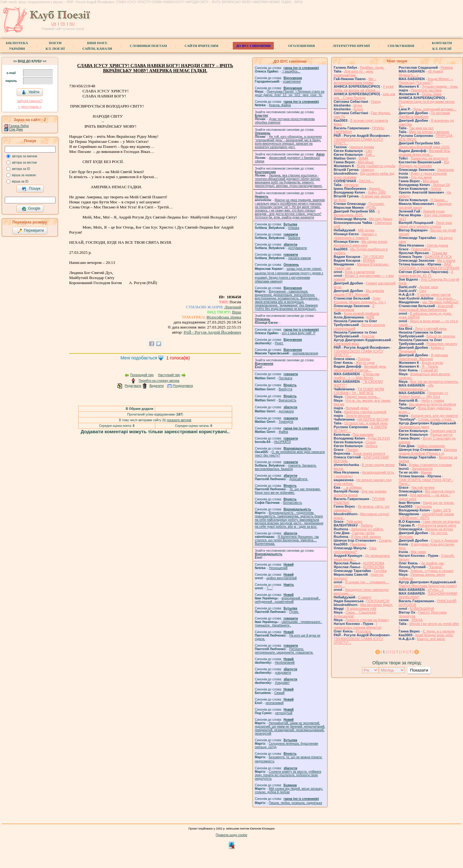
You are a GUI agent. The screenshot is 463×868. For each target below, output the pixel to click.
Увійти (31, 92)
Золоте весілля (358, 416)
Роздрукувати (183, 386)
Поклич (352, 450)
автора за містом (24, 163)
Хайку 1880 (377, 192)
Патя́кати (286, 378)
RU (72, 24)
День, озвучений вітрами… (435, 109)
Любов (436, 189)
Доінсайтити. (299, 479)
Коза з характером (360, 272)
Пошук (31, 189)
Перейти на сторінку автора (159, 381)
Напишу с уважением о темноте (355, 236)
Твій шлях (354, 521)
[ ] (384, 652)
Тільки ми (440, 253)
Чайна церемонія (431, 446)
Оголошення (302, 46)
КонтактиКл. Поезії (442, 46)
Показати (419, 670)
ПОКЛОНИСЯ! (378, 601)
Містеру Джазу (381, 219)
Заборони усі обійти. (367, 529)
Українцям (445, 170)
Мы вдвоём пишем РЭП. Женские (359, 293)
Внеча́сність (288, 400)
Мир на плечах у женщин (429, 132)
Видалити (157, 386)
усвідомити (283, 673)
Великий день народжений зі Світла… (360, 368)
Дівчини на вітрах (439, 529)
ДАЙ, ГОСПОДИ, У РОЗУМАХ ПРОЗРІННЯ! (429, 266)
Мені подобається (139, 358)
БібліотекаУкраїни (17, 46)
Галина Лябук (19, 126)
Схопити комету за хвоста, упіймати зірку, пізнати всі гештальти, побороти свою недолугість (288, 775)
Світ (369, 151)
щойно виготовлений (282, 578)
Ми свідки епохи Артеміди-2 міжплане (360, 243)
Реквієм (447, 67)
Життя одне (365, 363)
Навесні (368, 170)
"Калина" (435, 567)
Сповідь (385, 540)
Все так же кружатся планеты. (434, 382)
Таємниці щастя (443, 431)
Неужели (351, 185)
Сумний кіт (429, 370)
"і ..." (270, 588)
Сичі (423, 291)
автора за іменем (25, 156)
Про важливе (363, 434)
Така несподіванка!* (355, 550)
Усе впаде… (446, 298)
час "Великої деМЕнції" (440, 302)
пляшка (294, 228)
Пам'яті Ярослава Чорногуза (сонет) (428, 586)
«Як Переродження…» (416, 387)
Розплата (363, 631)
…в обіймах (352, 487)
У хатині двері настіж (434, 294)
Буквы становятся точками (430, 465)
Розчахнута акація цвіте (437, 525)
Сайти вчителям (201, 46)
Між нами (418, 552)
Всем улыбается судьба (376, 166)
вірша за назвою (24, 175)
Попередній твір (142, 375)
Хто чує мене (421, 177)
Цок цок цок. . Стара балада (364, 96)
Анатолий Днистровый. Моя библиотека (426, 308)
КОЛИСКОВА (374, 563)
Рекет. (279, 343)
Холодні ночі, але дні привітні (434, 416)
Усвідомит (282, 683)
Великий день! (357, 408)
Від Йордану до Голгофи (424, 164)
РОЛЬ (371, 207)
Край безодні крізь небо (434, 635)
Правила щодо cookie (232, 835)
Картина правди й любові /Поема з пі (428, 451)
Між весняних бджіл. (377, 605)
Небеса (372, 446)
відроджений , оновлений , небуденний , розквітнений (287, 600)
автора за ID (21, 169)
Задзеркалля (422, 469)
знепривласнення (305, 353)
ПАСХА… (366, 181)
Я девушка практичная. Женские (423, 357)
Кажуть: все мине (431, 639)
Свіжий (280, 693)
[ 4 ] (404, 652)
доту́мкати (286, 411)
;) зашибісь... (291, 71)
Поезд (376, 102)
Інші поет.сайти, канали (97, 46)
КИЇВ (370, 317)
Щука (358, 105)
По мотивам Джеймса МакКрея (424, 115)
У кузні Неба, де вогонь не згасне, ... (364, 88)
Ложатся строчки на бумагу (367, 620)
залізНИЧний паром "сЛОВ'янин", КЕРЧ (426, 516)
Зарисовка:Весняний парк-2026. (424, 147)
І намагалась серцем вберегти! (358, 626)
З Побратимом (354, 308)
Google (31, 209)
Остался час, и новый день (366, 423)
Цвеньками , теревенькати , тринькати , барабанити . (288, 624)
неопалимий (275, 703)
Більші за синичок (441, 336)
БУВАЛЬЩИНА (422, 609)
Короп (358, 109)
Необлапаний (285, 663)
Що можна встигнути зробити (433, 404)
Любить (367, 525)
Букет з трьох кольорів (429, 173)
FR (63, 24)
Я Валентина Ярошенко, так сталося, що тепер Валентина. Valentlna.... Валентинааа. (287, 540)
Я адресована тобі (361, 609)
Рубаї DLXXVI (379, 438)
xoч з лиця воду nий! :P (299, 333)
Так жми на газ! (421, 128)
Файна (284, 432)
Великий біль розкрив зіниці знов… (424, 153)
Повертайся (421, 249)
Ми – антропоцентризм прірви (355, 81)
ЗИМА (363, 158)
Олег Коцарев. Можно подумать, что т (360, 300)
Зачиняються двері (414, 427)
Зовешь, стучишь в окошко (432, 571)
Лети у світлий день (431, 329)
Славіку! (365, 597)
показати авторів (179, 420)
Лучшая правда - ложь (440, 86)
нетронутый (284, 713)
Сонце (371, 442)
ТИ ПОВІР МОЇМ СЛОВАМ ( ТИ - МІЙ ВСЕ (359, 391)
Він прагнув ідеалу (440, 491)
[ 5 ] (410, 652)
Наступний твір (169, 375)
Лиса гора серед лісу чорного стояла (425, 224)
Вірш (237, 312)
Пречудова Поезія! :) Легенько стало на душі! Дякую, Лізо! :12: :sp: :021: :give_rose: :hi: (290, 93)
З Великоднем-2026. (357, 213)
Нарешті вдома (362, 147)
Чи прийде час (432, 563)
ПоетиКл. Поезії (55, 46)
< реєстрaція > (30, 107)
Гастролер (423, 506)
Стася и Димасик (444, 540)
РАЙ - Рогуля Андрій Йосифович (212, 332)
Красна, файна (280, 105)
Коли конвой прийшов (362, 313)
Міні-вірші (365, 162)
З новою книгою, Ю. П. (426, 274)
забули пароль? (30, 101)
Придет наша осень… (363, 397)
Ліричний (233, 307)
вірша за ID (20, 181)
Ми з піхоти (446, 260)
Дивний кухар (434, 211)
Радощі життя (442, 434)
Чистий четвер (423, 487)
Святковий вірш (346, 344)
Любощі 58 (441, 185)
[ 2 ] (390, 652)
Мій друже (366, 230)
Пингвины (358, 544)
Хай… (370, 154)
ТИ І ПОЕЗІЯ (373, 257)
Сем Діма (16, 129)
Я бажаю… (439, 200)
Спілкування (401, 46)
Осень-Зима (431, 94)
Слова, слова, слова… (437, 419)
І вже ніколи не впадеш (441, 521)
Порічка (364, 359)
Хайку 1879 (442, 510)
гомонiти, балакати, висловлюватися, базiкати (286, 467)
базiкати (294, 238)
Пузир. (294, 612)
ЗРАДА (417, 620)
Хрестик (368, 336)
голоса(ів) (178, 358)
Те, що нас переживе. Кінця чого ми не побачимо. (288, 491)
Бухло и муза (432, 363)
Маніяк (426, 472)
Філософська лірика (224, 317)
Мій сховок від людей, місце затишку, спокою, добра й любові (289, 790)
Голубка (380, 571)
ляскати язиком (300, 258)
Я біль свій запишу (366, 537)
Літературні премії (351, 46)
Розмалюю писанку (442, 344)
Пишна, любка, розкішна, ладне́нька (295, 803)
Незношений (278, 568)
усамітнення (292, 82)
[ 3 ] (397, 652)
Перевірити (31, 231)
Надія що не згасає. (439, 503)
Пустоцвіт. (376, 204)
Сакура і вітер (363, 533)
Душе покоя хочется (369, 453)
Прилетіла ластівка (426, 90)
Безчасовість (293, 503)
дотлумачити (298, 248)
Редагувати (133, 386)
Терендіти (286, 422)
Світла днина (437, 245)
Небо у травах (433, 400)
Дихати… (376, 189)
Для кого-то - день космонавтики (354, 73)
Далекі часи (429, 287)
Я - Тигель (430, 366)
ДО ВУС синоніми (253, 46)
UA (54, 24)
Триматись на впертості (429, 158)
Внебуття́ (286, 389)
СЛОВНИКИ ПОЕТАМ (149, 46)
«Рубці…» (435, 590)
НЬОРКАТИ (282, 442)
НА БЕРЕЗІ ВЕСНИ (373, 419)
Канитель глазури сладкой (365, 412)
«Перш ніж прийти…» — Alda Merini (357, 376)
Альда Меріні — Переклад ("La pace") (426, 81)
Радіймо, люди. (372, 67)
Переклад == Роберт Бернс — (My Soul (423, 395)
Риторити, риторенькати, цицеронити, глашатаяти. (284, 651)
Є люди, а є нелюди (439, 631)
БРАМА (369, 260)
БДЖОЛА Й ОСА (438, 257)
